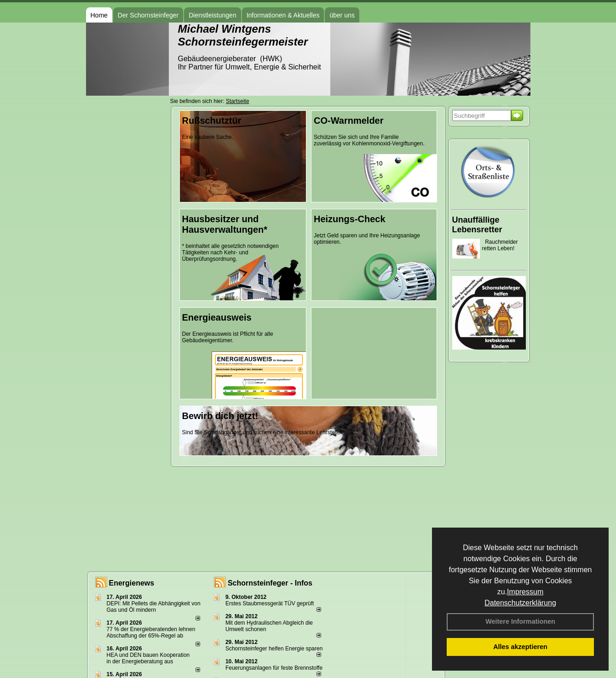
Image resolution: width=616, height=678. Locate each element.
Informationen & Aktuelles (283, 15)
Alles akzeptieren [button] (520, 647)
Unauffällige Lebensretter (477, 225)
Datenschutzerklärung (520, 603)
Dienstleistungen (213, 15)
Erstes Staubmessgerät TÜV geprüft (270, 603)
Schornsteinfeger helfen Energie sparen (274, 649)
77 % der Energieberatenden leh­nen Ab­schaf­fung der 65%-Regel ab (151, 632)
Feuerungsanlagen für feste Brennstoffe (274, 668)
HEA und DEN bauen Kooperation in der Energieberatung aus (148, 658)
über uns (342, 15)
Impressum (525, 592)
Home (99, 15)
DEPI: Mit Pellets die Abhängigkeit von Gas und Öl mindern (154, 607)
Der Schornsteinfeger (148, 15)
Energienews (132, 583)
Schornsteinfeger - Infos (270, 583)
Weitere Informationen (520, 621)
